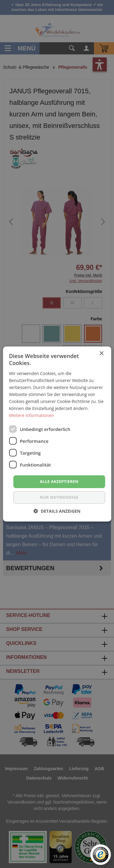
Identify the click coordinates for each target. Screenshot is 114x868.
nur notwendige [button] (59, 497)
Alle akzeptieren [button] (59, 481)
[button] (57, 511)
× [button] (101, 354)
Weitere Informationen (31, 415)
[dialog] (57, 434)
